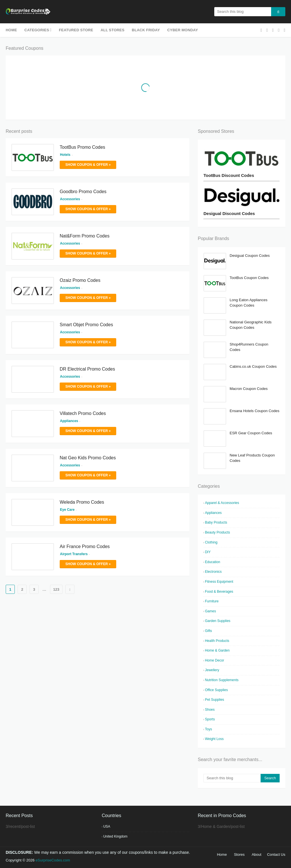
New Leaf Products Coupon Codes (252, 458)
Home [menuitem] (11, 30)
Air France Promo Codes (85, 546)
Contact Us (276, 854)
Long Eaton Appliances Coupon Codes (249, 303)
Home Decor (214, 660)
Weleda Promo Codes (82, 502)
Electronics (213, 572)
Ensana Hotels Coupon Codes (254, 411)
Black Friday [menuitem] (146, 30)
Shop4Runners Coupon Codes (249, 347)
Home (222, 854)
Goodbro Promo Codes (83, 192)
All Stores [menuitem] (113, 30)
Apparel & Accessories (222, 503)
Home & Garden (217, 650)
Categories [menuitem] (37, 30)
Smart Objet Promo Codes (86, 325)
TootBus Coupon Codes (249, 278)
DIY (208, 552)
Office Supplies (216, 690)
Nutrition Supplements (222, 680)
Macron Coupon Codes (249, 389)
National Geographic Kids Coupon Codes (251, 325)
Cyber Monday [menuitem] (183, 30)
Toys (208, 729)
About (257, 854)
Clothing (211, 542)
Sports (210, 719)
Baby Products (216, 522)
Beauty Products (217, 532)
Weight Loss (214, 739)
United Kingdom (115, 836)
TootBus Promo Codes (82, 147)
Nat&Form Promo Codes (85, 236)
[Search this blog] (232, 778)
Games (210, 611)
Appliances (213, 513)
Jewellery (212, 670)
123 (56, 589)
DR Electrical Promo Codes (87, 369)
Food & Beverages (219, 592)
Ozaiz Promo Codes (80, 280)
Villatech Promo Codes (83, 413)
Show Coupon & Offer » (88, 165)
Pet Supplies (214, 700)
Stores (239, 854)
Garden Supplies (218, 621)
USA (107, 826)
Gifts (208, 631)
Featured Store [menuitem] (76, 30)
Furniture (212, 601)
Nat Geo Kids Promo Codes (88, 458)
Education (212, 562)
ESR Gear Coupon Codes (251, 433)
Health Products (217, 641)
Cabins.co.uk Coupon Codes (253, 366)
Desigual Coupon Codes (250, 256)
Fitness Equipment (219, 582)
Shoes (210, 710)
